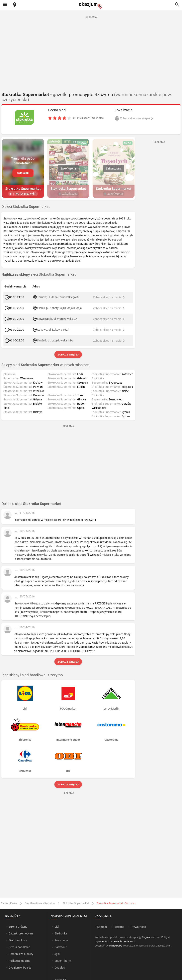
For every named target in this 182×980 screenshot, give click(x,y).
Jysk (57, 954)
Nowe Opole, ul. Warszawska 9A (57, 319)
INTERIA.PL (116, 946)
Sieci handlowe (18, 940)
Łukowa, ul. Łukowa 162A (53, 330)
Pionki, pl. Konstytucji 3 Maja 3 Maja (60, 308)
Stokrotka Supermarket (76, 903)
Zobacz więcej (68, 355)
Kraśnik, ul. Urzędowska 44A (55, 340)
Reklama (119, 927)
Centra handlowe (19, 947)
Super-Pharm (63, 961)
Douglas (60, 968)
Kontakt (102, 927)
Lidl (57, 927)
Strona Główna (18, 927)
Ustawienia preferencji (122, 941)
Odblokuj (23, 173)
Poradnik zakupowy (21, 954)
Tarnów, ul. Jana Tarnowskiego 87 (58, 297)
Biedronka (61, 933)
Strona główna (9, 903)
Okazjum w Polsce (20, 968)
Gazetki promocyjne (21, 933)
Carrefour (61, 947)
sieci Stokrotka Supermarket (39, 274)
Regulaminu (149, 937)
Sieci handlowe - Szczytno (40, 903)
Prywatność (138, 927)
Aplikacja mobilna (20, 961)
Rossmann (61, 940)
